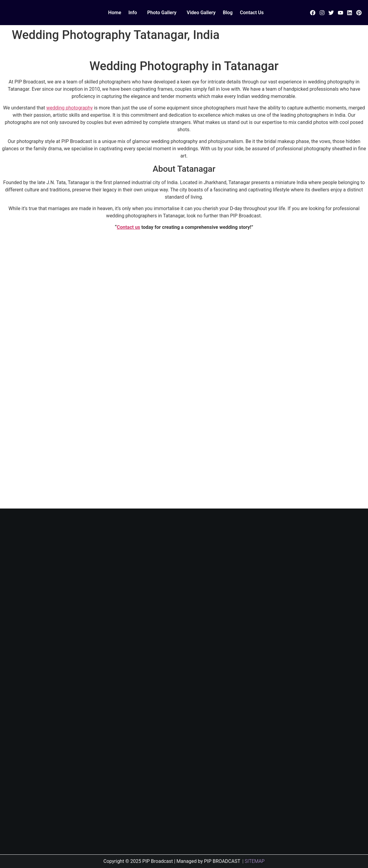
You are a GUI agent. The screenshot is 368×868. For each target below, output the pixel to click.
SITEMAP (255, 861)
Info (133, 13)
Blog (228, 13)
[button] (134, 13)
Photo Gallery (162, 13)
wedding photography (69, 108)
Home (115, 13)
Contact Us (252, 13)
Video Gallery (201, 13)
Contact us (128, 227)
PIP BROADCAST (222, 861)
